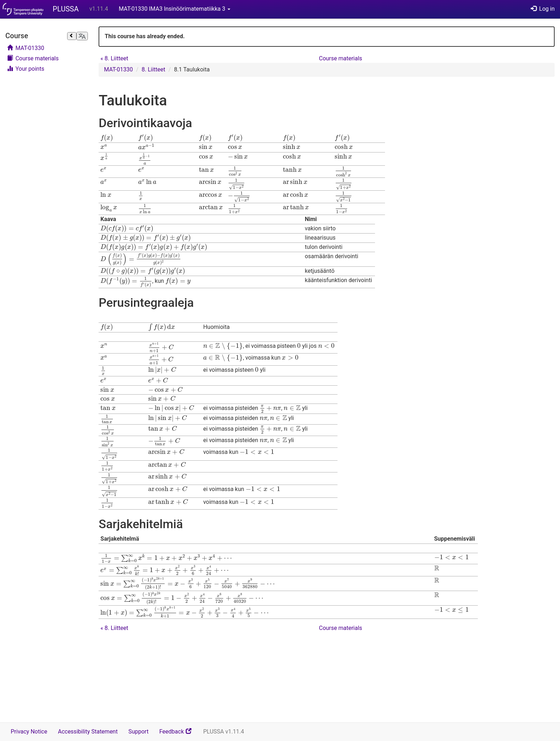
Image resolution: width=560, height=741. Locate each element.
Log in (543, 9)
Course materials (33, 58)
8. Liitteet (114, 58)
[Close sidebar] (72, 36)
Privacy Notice (29, 732)
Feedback (179, 734)
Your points (26, 69)
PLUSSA (66, 9)
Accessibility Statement (88, 732)
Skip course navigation (7, 28)
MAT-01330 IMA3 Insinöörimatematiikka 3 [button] (174, 9)
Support (138, 732)
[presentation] (107, 138)
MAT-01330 (26, 48)
